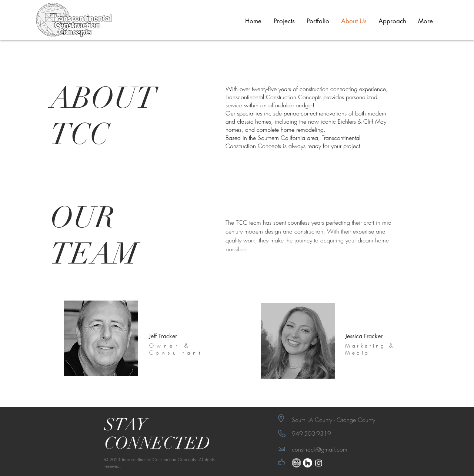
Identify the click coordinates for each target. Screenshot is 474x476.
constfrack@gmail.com (320, 449)
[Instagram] (319, 463)
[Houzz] (308, 463)
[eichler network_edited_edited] (296, 463)
